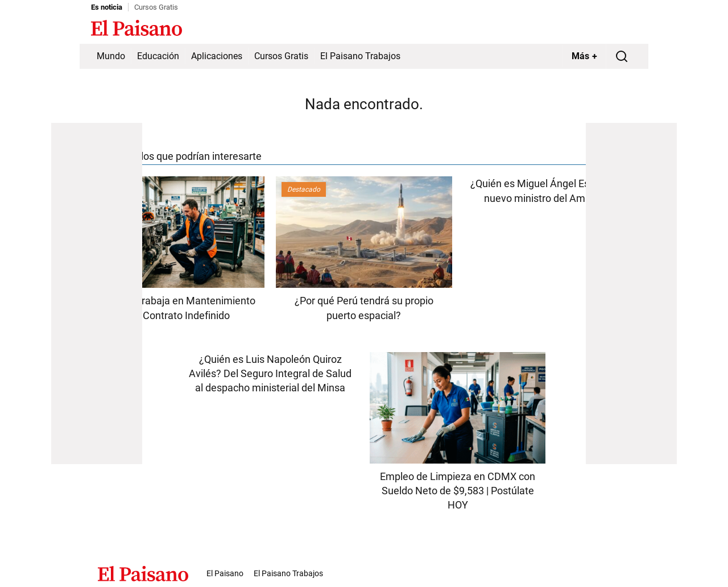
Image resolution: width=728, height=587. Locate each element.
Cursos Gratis (156, 7)
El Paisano (225, 573)
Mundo (111, 56)
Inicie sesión (614, 29)
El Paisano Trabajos (360, 56)
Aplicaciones (217, 56)
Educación (158, 56)
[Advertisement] (97, 293)
